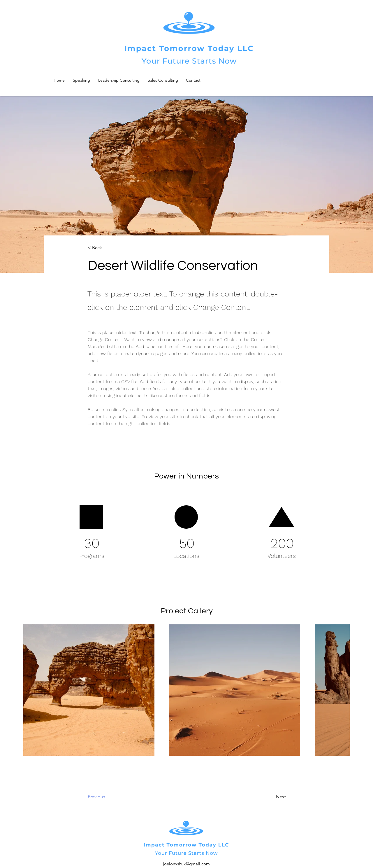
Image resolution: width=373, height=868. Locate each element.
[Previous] (111, 797)
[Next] (266, 797)
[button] (107, 248)
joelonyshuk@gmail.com (186, 864)
